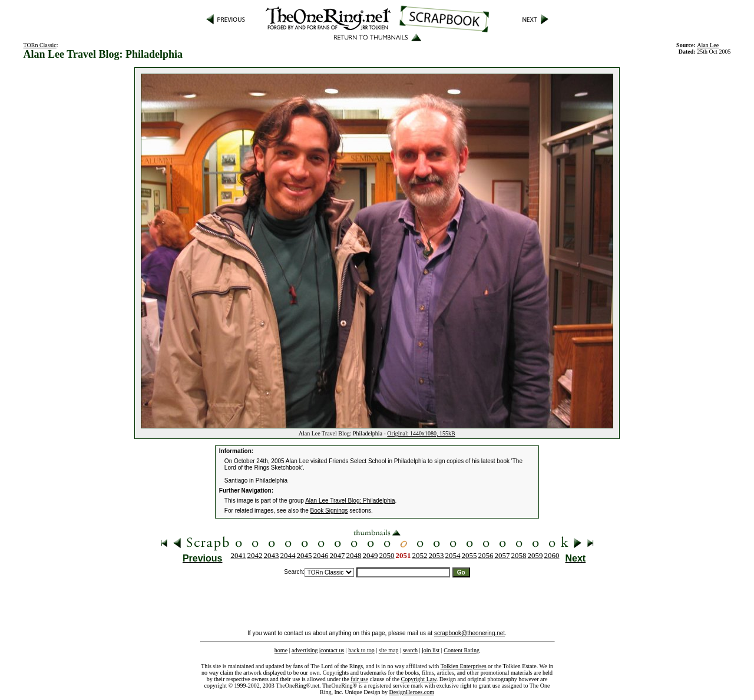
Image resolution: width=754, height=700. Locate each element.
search (410, 650)
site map (389, 650)
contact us (332, 650)
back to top (361, 650)
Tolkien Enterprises (464, 666)
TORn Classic (40, 45)
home (281, 650)
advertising (305, 650)
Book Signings (329, 511)
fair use (359, 679)
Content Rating (462, 650)
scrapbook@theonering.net (469, 633)
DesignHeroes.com (412, 692)
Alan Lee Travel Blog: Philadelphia (350, 501)
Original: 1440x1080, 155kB (421, 433)
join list (431, 650)
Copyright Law (419, 679)
